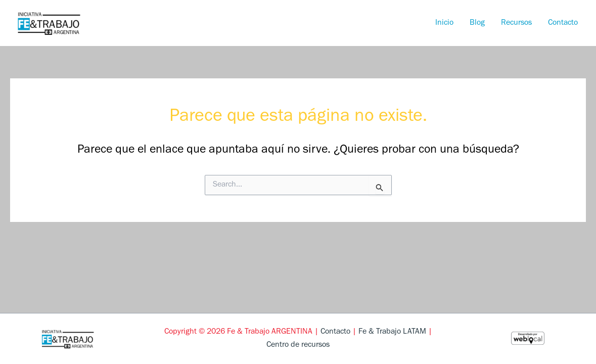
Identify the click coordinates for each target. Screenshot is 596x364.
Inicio (444, 23)
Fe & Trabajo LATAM (392, 332)
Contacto (563, 23)
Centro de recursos (298, 345)
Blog (477, 23)
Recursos (516, 23)
